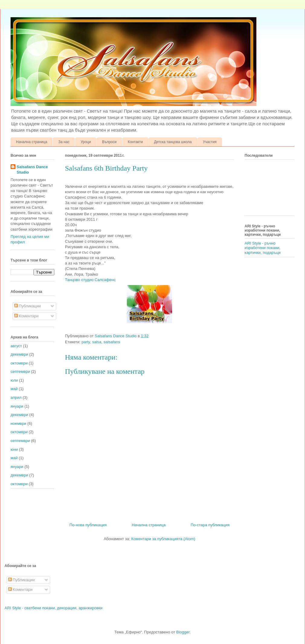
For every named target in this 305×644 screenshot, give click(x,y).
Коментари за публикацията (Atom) (163, 539)
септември (20, 372)
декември (19, 354)
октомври (19, 363)
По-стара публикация (210, 525)
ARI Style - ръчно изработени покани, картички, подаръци (263, 248)
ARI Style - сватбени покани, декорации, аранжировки (53, 608)
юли (14, 380)
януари (17, 406)
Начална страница (32, 142)
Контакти (135, 142)
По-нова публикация (88, 525)
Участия (210, 142)
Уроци (86, 142)
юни (14, 449)
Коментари (26, 316)
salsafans (112, 342)
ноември (18, 423)
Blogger (183, 632)
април (16, 397)
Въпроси (109, 142)
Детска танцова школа (173, 142)
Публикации (27, 306)
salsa (97, 342)
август (16, 346)
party (86, 342)
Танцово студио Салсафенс (91, 280)
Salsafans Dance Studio (32, 170)
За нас (64, 142)
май (14, 389)
